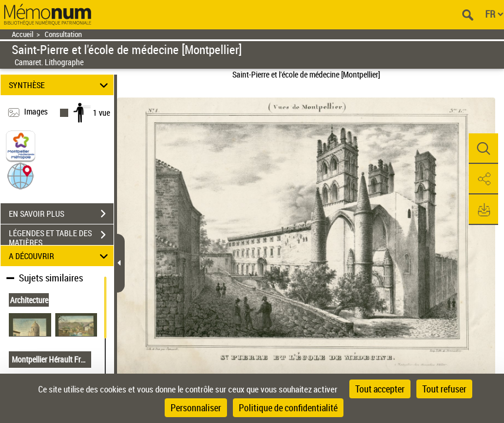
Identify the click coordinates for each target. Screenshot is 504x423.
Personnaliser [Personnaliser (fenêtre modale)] (196, 408)
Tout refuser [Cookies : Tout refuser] (444, 389)
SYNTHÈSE (60, 85)
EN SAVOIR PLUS (61, 214)
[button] (21, 175)
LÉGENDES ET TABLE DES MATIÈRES (61, 236)
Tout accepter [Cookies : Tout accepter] (380, 389)
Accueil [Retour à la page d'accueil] (23, 34)
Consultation (63, 34)
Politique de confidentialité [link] (288, 408)
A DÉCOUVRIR (60, 256)
